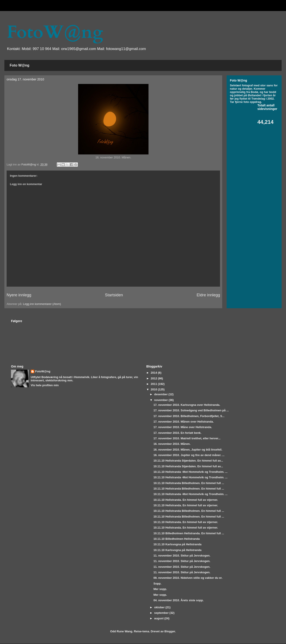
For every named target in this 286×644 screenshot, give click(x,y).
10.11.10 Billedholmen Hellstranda (176, 539)
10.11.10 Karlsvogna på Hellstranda (177, 544)
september (162, 613)
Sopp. (157, 584)
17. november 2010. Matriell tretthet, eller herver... (187, 438)
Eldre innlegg (208, 295)
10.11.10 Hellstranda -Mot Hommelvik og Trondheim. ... (190, 472)
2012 (154, 378)
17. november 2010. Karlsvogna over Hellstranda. (187, 405)
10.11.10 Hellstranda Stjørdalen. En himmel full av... (188, 461)
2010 (154, 389)
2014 (154, 373)
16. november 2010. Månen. (172, 444)
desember (161, 394)
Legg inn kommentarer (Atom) (42, 304)
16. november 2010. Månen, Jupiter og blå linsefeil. (188, 450)
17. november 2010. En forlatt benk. (177, 433)
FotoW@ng (55, 32)
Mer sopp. (160, 589)
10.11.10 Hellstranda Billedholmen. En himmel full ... (189, 483)
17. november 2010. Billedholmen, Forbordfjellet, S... (189, 416)
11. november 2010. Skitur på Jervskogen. (182, 556)
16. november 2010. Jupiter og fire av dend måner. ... (189, 455)
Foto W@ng (19, 65)
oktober (160, 607)
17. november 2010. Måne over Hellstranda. (183, 427)
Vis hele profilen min (45, 385)
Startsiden (114, 295)
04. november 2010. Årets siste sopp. (178, 600)
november (161, 400)
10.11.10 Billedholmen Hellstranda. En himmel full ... (189, 533)
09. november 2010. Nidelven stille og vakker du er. (188, 578)
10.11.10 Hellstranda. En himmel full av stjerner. (186, 500)
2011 (154, 384)
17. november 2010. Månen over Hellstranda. (183, 422)
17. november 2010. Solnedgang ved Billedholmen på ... (191, 410)
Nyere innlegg (19, 295)
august (159, 618)
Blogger (170, 631)
